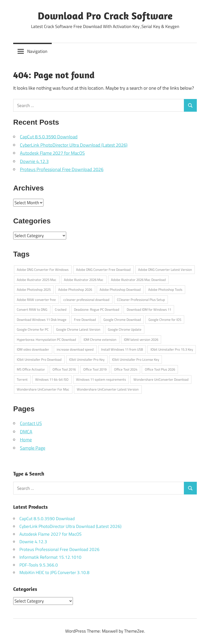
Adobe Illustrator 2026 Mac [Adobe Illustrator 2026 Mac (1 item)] (84, 280)
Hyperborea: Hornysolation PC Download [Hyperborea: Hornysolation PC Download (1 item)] (46, 339)
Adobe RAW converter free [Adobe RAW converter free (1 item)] (36, 300)
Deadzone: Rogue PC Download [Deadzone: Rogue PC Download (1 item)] (97, 309)
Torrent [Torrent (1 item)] (22, 379)
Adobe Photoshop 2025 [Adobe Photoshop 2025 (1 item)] (34, 289)
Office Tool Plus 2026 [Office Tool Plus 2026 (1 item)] (160, 369)
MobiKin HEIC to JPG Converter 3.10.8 (54, 572)
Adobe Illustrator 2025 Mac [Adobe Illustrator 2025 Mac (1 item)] (37, 280)
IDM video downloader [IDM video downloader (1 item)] (33, 349)
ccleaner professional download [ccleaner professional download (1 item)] (86, 300)
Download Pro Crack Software (105, 16)
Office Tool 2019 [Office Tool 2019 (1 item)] (95, 369)
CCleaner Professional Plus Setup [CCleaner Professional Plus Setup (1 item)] (141, 300)
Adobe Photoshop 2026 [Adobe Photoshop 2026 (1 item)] (75, 289)
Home (26, 440)
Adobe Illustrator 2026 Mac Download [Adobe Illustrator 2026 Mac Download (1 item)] (138, 280)
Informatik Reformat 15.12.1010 (50, 557)
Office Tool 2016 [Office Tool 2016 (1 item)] (64, 369)
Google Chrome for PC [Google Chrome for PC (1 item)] (33, 329)
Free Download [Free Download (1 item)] (85, 320)
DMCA (26, 432)
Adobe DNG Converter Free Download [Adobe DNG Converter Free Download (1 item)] (103, 270)
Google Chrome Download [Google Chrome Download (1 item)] (122, 320)
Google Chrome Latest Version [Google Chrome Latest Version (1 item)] (78, 329)
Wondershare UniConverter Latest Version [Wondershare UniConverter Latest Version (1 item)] (108, 389)
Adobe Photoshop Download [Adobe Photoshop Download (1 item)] (120, 289)
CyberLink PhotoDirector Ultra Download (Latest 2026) (74, 145)
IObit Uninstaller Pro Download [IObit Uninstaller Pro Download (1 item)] (39, 359)
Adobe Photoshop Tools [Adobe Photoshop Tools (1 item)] (165, 289)
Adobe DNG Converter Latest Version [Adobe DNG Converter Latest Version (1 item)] (165, 270)
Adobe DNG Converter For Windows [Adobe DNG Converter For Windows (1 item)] (43, 270)
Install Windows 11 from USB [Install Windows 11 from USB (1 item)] (122, 349)
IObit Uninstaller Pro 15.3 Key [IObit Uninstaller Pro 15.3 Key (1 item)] (172, 349)
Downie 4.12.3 (34, 161)
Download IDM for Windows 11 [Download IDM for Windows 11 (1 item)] (149, 309)
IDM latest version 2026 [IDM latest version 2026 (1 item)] (141, 339)
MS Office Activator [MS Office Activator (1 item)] (31, 369)
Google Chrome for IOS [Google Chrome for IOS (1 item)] (165, 320)
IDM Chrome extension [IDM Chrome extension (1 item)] (100, 339)
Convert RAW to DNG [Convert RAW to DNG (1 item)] (32, 309)
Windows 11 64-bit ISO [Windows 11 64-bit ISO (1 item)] (52, 379)
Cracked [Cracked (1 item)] (61, 309)
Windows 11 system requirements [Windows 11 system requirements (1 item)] (101, 379)
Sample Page (33, 448)
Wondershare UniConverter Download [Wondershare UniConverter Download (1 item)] (161, 379)
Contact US (31, 423)
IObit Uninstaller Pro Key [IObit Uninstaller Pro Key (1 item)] (87, 359)
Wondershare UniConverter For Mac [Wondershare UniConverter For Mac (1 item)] (43, 389)
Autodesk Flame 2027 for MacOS (52, 153)
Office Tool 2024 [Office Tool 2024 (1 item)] (126, 369)
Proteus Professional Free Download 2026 (62, 169)
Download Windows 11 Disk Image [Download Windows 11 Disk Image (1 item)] (42, 320)
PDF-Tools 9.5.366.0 (39, 565)
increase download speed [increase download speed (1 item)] (75, 349)
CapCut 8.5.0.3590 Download (49, 137)
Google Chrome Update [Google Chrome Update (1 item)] (125, 329)
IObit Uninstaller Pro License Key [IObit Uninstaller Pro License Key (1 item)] (136, 359)
